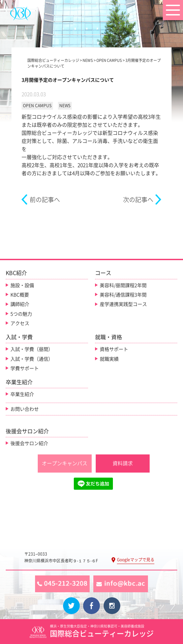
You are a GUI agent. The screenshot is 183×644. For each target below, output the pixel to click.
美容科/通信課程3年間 (123, 295)
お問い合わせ (25, 409)
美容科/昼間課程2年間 (123, 285)
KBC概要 (20, 295)
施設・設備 (22, 285)
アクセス (20, 323)
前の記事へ (45, 200)
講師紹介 (20, 304)
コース (103, 273)
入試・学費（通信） (32, 359)
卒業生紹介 (22, 394)
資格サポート (114, 349)
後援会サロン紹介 (29, 443)
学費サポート (25, 368)
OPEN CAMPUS (37, 106)
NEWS (65, 106)
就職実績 (109, 359)
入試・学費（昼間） (32, 349)
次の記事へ (138, 200)
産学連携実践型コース (123, 304)
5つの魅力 (21, 314)
